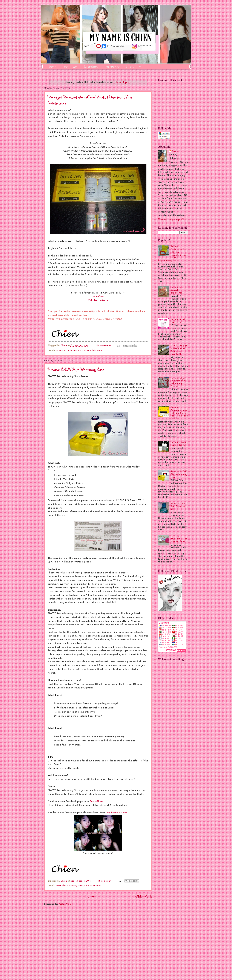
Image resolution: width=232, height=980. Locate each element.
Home (52, 67)
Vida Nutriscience (98, 300)
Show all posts (123, 82)
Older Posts (144, 897)
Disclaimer (112, 67)
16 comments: (106, 881)
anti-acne (72, 350)
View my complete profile (172, 220)
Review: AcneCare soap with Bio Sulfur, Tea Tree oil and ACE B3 (179, 413)
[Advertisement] (98, 943)
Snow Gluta (96, 802)
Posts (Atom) (65, 904)
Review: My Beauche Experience (177, 290)
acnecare (61, 350)
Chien (175, 151)
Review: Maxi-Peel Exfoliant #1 (178, 507)
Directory (91, 67)
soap (80, 350)
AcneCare (98, 297)
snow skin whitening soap (70, 886)
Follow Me (134, 67)
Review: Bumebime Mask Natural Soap (179, 539)
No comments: (104, 346)
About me (70, 67)
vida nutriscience (93, 350)
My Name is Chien (117, 813)
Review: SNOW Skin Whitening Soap (76, 369)
